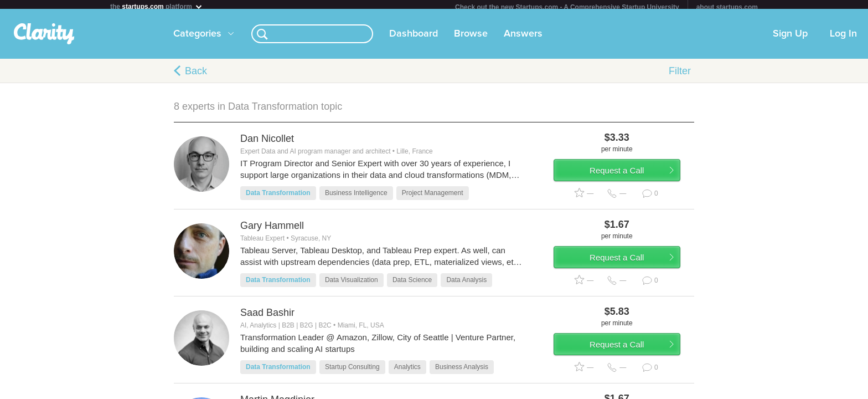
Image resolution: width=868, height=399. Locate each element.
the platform (157, 6)
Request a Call (629, 179)
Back (196, 75)
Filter (680, 75)
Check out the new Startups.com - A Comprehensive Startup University (567, 7)
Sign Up (790, 38)
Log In (843, 38)
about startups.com (727, 7)
